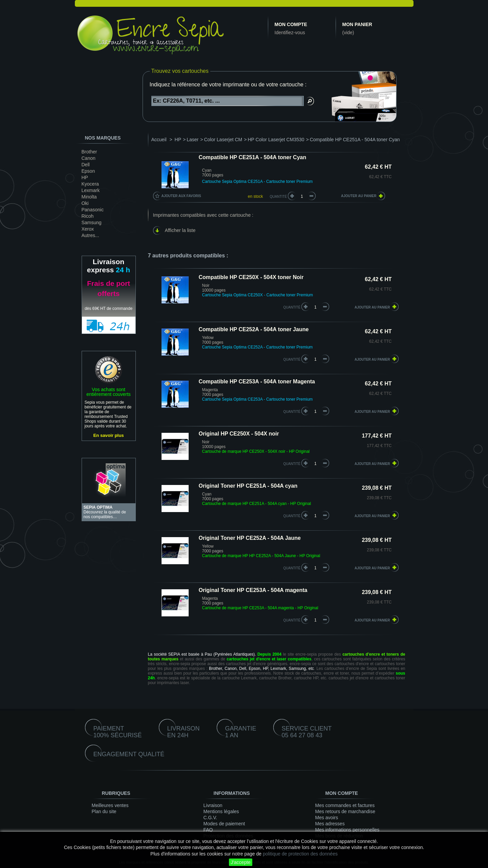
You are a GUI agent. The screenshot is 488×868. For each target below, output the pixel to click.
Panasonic (93, 210)
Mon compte (291, 24)
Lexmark (91, 190)
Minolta (89, 197)
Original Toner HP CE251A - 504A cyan (248, 486)
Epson (88, 171)
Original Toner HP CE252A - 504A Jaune (250, 538)
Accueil (159, 140)
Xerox (88, 229)
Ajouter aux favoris (181, 196)
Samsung (92, 223)
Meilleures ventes (110, 805)
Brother (89, 152)
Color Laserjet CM (223, 140)
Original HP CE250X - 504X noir (239, 434)
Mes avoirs (327, 818)
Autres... (90, 235)
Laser (193, 140)
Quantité (279, 197)
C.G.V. (210, 818)
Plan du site (104, 811)
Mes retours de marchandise (345, 811)
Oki (85, 203)
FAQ (208, 830)
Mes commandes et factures (345, 805)
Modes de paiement (224, 824)
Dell (86, 165)
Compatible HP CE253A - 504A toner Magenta (257, 382)
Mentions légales (221, 811)
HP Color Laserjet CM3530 (276, 140)
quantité (292, 307)
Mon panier (357, 24)
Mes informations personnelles (347, 830)
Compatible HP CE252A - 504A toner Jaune (254, 329)
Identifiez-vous (290, 33)
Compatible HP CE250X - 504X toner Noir (251, 277)
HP (85, 177)
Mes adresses (330, 824)
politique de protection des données (300, 854)
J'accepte (241, 862)
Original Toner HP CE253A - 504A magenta (253, 590)
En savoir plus (108, 435)
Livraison (213, 805)
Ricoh (88, 216)
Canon (89, 158)
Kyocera (90, 184)
